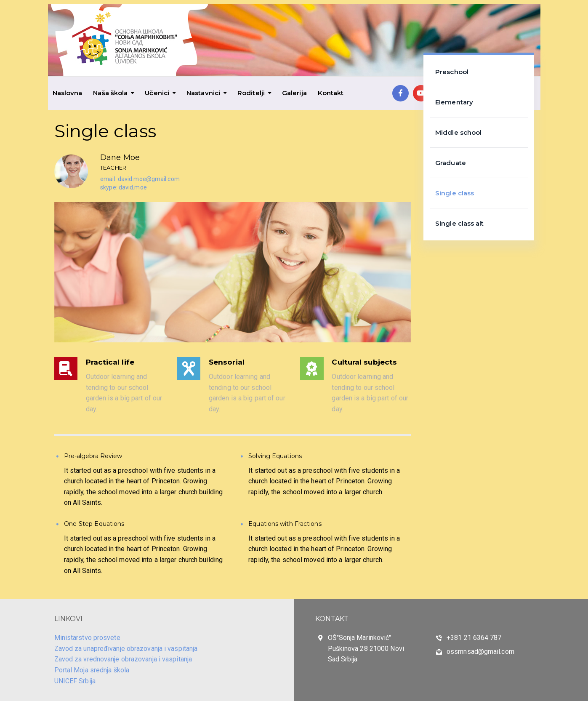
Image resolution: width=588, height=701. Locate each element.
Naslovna (68, 93)
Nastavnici (203, 93)
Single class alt (460, 223)
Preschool (452, 72)
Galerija (294, 93)
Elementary (454, 102)
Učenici (157, 93)
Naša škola (110, 93)
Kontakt (331, 93)
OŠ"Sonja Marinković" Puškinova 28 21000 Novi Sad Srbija (366, 648)
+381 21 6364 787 (474, 638)
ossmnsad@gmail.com (480, 652)
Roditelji (251, 93)
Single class (455, 193)
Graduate (451, 163)
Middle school (458, 132)
